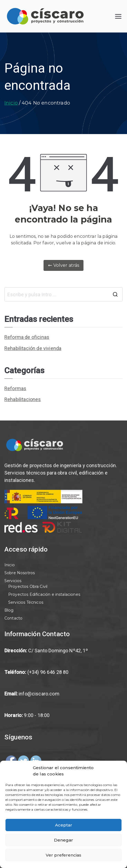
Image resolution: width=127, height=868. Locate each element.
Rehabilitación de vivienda (33, 348)
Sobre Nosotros (20, 573)
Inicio (10, 565)
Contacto (13, 618)
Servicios (13, 581)
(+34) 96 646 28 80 (48, 672)
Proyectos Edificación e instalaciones (44, 594)
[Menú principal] (118, 16)
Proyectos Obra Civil (28, 586)
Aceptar (64, 825)
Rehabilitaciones (23, 399)
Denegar (63, 840)
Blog (9, 610)
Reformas (15, 388)
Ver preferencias (63, 855)
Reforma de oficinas (27, 337)
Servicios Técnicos (26, 602)
